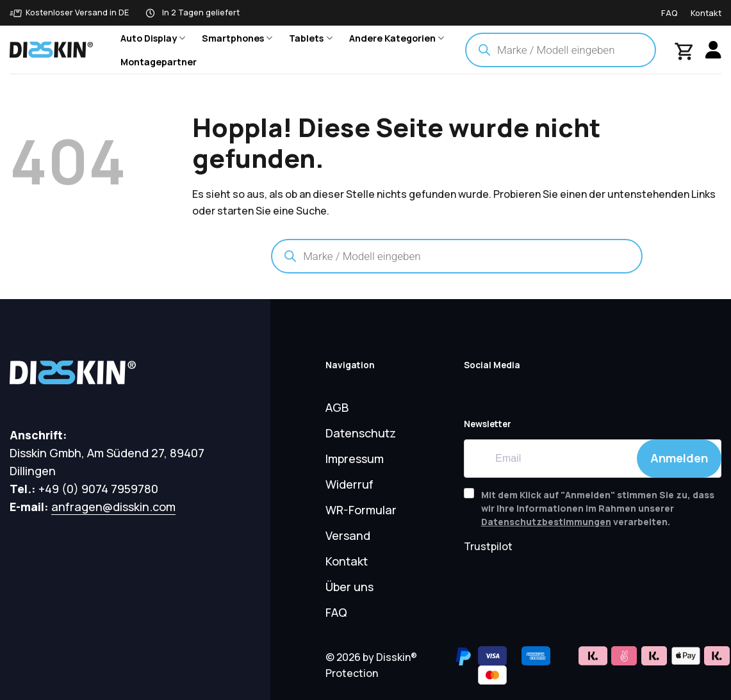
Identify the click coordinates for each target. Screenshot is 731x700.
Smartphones (237, 38)
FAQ (669, 13)
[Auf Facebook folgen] (502, 389)
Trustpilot (488, 546)
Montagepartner (159, 62)
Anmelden (679, 458)
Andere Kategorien (397, 38)
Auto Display (153, 38)
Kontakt (706, 13)
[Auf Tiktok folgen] (530, 389)
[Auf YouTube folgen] (473, 389)
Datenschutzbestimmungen (546, 522)
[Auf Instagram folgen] (558, 389)
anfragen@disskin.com (113, 507)
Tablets (310, 38)
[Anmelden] (713, 50)
